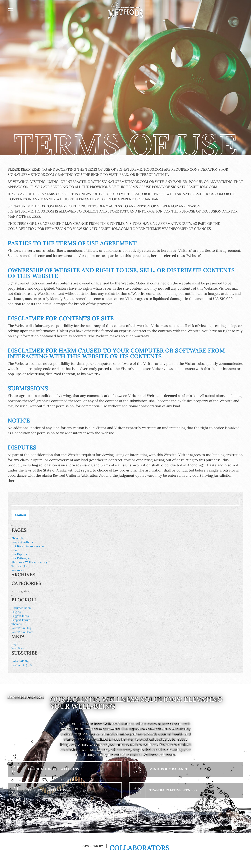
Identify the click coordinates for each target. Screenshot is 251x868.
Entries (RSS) (20, 661)
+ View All (125, 815)
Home (15, 550)
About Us (17, 538)
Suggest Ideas (20, 616)
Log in (15, 644)
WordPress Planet (22, 632)
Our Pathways (20, 558)
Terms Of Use (20, 566)
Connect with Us (22, 542)
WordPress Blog (21, 628)
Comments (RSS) (22, 665)
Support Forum (21, 620)
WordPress (18, 648)
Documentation (21, 608)
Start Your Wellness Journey (30, 562)
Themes (16, 624)
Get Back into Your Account (29, 546)
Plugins (16, 612)
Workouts (18, 570)
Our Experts (19, 554)
